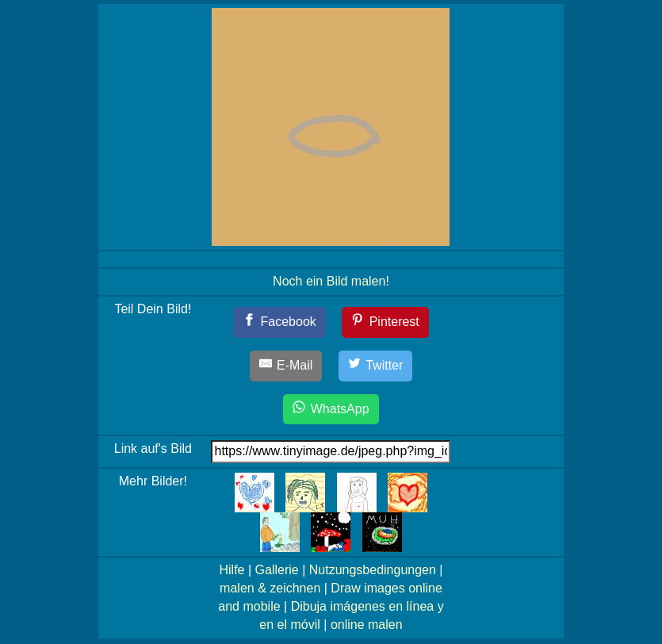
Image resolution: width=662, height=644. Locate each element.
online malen (367, 625)
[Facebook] (279, 322)
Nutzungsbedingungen (373, 570)
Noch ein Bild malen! (331, 281)
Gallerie (277, 570)
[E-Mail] (286, 366)
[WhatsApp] (331, 410)
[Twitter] (376, 366)
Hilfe (232, 570)
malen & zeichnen (270, 588)
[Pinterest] (385, 322)
